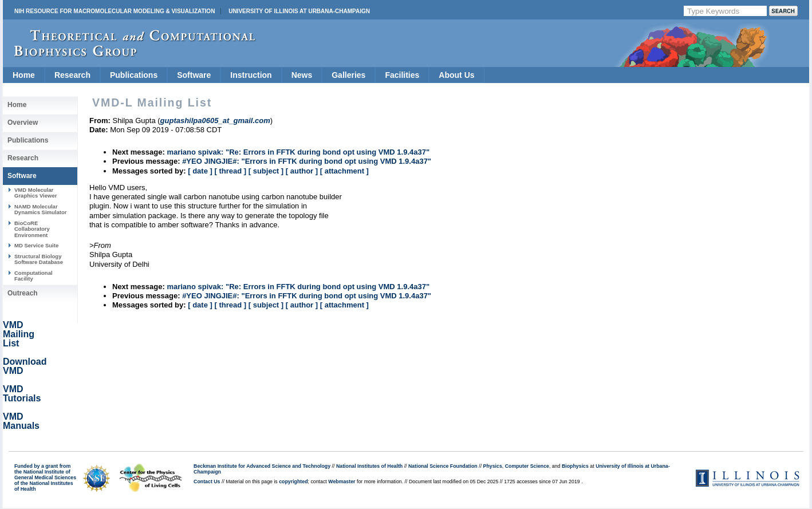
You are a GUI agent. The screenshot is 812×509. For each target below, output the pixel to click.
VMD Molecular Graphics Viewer (36, 193)
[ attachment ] (344, 171)
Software (194, 75)
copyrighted (293, 482)
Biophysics (575, 466)
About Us (456, 75)
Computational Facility (33, 276)
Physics (493, 466)
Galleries (348, 75)
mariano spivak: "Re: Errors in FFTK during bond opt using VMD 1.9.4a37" (298, 152)
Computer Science (527, 466)
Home (24, 75)
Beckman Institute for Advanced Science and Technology (262, 466)
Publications (134, 75)
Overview (23, 123)
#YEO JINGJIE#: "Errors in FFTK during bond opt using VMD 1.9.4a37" (307, 161)
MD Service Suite (36, 245)
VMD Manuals (21, 421)
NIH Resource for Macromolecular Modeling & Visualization (115, 11)
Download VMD (25, 366)
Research (72, 75)
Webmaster (342, 482)
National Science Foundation (443, 466)
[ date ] (200, 171)
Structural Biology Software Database (39, 259)
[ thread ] (230, 171)
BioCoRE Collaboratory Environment (32, 229)
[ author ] (302, 171)
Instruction (251, 75)
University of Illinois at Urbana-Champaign (299, 11)
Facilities (402, 75)
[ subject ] (266, 171)
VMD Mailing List (19, 334)
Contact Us (207, 482)
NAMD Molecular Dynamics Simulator (41, 209)
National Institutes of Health (369, 466)
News (302, 75)
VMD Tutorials (22, 394)
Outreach (23, 293)
